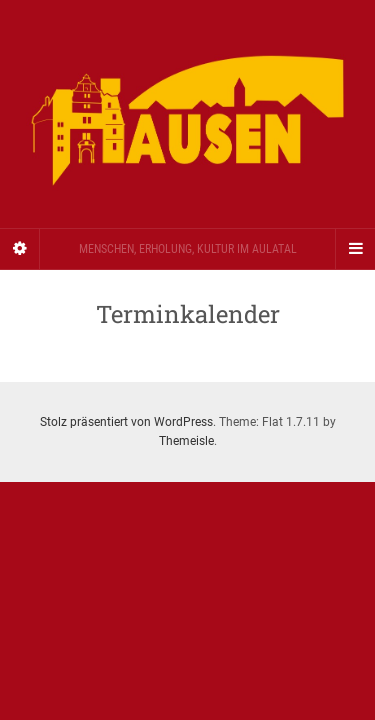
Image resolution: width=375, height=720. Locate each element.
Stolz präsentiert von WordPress (126, 422)
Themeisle (186, 441)
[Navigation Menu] (355, 249)
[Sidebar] (20, 249)
